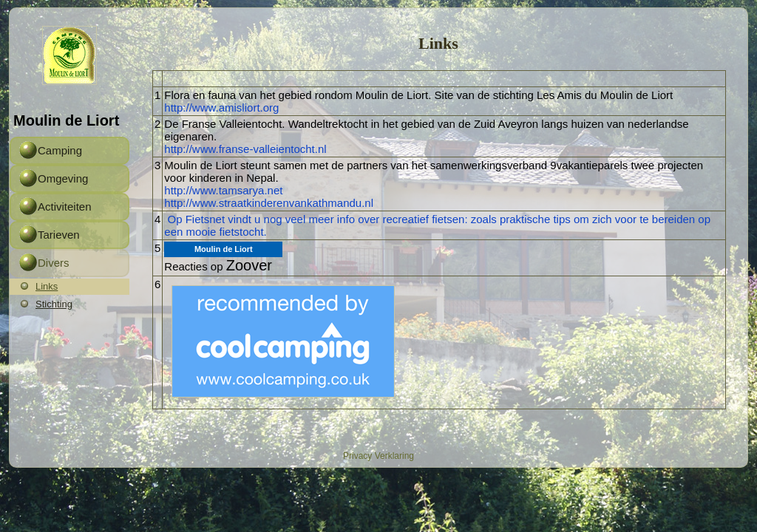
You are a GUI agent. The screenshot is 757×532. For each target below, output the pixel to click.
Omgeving (63, 178)
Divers (54, 263)
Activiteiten (65, 207)
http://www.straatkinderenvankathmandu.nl (269, 203)
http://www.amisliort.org (221, 108)
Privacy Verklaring (378, 456)
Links (47, 286)
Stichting (54, 304)
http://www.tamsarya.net (223, 190)
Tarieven (59, 235)
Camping (60, 150)
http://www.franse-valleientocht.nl (245, 149)
